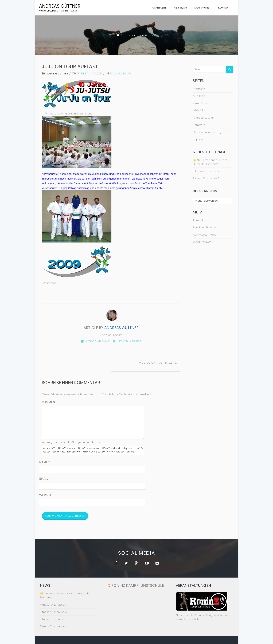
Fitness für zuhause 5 (53, 619)
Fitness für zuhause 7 (206, 171)
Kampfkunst (203, 8)
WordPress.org (202, 242)
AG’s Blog (180, 8)
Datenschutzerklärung (207, 132)
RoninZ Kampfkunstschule (138, 585)
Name (44, 462)
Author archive (95, 341)
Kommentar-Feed (205, 235)
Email (44, 479)
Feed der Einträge (204, 227)
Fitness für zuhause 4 (53, 626)
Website (45, 495)
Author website (127, 341)
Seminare (199, 125)
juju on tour (120, 73)
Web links (199, 110)
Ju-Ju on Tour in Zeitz (157, 363)
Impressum (200, 139)
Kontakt (224, 8)
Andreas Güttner (60, 6)
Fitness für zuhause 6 (206, 178)
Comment (49, 402)
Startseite (159, 8)
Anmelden (199, 220)
